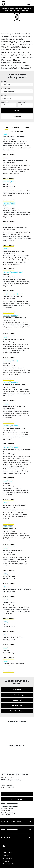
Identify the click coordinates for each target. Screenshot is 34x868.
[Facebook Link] (4, 846)
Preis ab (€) (5, 102)
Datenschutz (7, 852)
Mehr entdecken (8, 154)
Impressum (7, 861)
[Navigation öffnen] (30, 3)
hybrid (27, 128)
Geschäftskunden (17, 132)
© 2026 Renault (8, 864)
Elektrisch (16, 128)
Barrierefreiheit (8, 858)
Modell (4, 95)
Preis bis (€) (22, 102)
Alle (6, 128)
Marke (4, 81)
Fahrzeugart (6, 88)
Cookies (6, 855)
